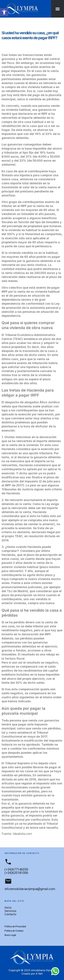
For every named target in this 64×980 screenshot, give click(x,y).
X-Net (39, 974)
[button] (4, 12)
